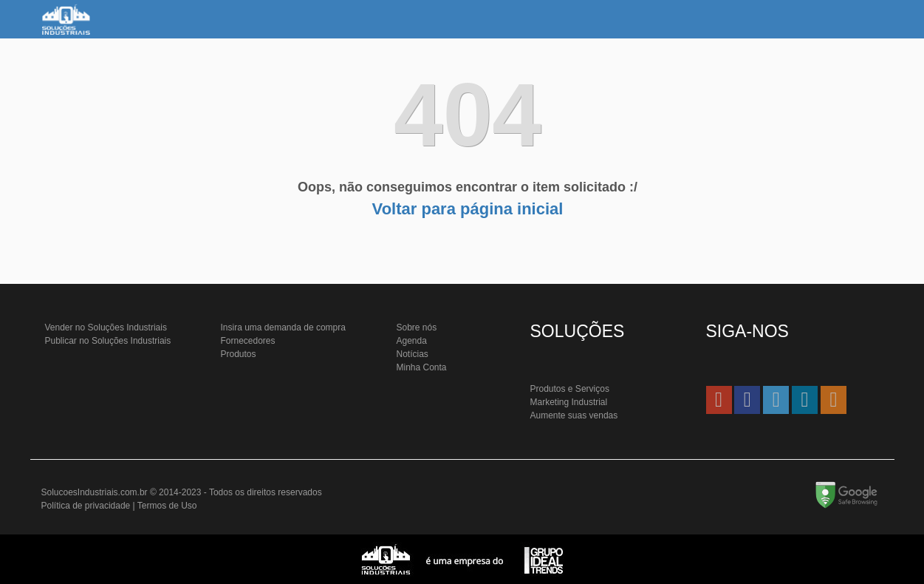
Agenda (412, 341)
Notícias (413, 354)
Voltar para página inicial (468, 209)
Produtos (239, 354)
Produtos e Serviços (570, 389)
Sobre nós (417, 327)
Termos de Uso (167, 506)
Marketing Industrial (569, 402)
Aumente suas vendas (574, 415)
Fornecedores (248, 341)
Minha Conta (422, 367)
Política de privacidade (86, 506)
